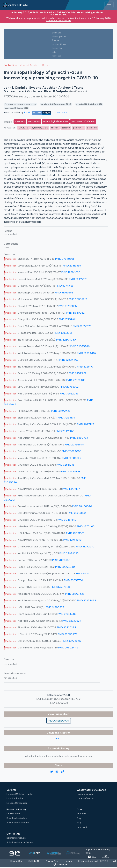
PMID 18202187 (71, 489)
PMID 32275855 (71, 641)
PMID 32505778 (68, 634)
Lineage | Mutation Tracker (20, 794)
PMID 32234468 (86, 600)
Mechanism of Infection (83, 121)
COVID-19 (23, 128)
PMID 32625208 (67, 614)
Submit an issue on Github (20, 842)
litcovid (37, 112)
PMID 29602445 (68, 648)
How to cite (82, 827)
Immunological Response (56, 121)
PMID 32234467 (87, 353)
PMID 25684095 (72, 451)
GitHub (41, 861)
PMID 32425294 (66, 627)
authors (57, 33)
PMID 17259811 (67, 319)
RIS (57, 738)
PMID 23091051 (75, 533)
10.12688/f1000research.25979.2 (61, 699)
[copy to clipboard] (64, 772)
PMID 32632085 (69, 394)
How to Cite (23, 861)
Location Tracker (15, 798)
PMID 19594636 (71, 272)
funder (56, 40)
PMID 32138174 (66, 418)
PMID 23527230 (61, 411)
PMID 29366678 (74, 445)
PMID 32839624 (72, 621)
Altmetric (54, 748)
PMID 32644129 (71, 472)
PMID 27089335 (69, 553)
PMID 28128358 (61, 560)
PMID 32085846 (80, 346)
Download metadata (17, 818)
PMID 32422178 (78, 279)
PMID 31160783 (79, 438)
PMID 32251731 (86, 367)
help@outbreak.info (17, 838)
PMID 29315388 (72, 266)
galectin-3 (78, 128)
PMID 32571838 (78, 373)
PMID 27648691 (65, 259)
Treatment (20, 121)
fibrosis (55, 128)
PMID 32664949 (65, 567)
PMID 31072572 (85, 547)
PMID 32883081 (63, 333)
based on (58, 48)
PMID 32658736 (73, 580)
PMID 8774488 (65, 286)
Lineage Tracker (85, 794)
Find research (14, 814)
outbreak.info (15, 5)
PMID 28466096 (82, 506)
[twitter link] (53, 772)
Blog (79, 818)
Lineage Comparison (17, 803)
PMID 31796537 (55, 607)
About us (81, 814)
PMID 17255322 (72, 540)
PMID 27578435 (76, 380)
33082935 (62, 703)
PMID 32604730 (66, 340)
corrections (59, 44)
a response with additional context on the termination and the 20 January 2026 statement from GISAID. (67, 19)
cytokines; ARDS (40, 128)
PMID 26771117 (86, 424)
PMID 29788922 (69, 387)
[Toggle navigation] (109, 5)
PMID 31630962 (75, 313)
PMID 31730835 (68, 306)
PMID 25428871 (65, 431)
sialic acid (92, 128)
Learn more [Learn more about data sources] (61, 112)
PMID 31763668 (64, 293)
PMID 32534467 (69, 360)
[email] (58, 772)
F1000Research (59, 721)
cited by (57, 52)
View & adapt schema (18, 823)
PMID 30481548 (67, 520)
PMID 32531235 (66, 465)
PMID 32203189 (77, 513)
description (59, 36)
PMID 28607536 (75, 594)
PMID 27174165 (86, 526)
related (56, 56)
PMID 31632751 (84, 573)
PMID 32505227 (72, 458)
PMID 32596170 (82, 326)
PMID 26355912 (78, 299)
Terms (77, 861)
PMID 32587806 (60, 587)
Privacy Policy (60, 861)
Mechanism (34, 121)
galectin (66, 128)
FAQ (79, 823)
